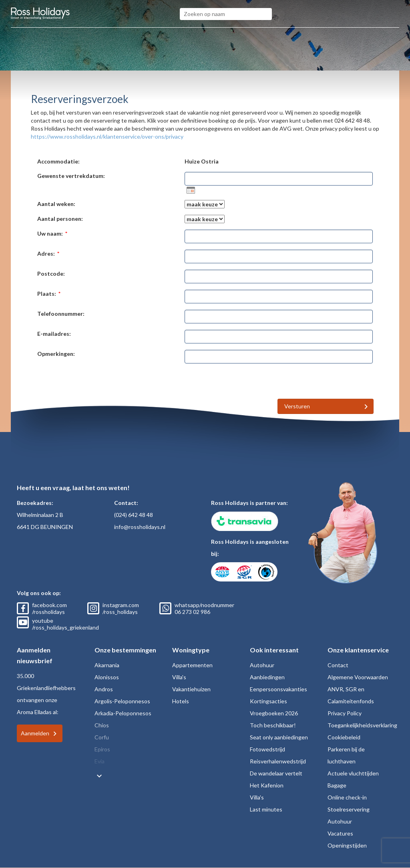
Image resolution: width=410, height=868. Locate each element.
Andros (104, 689)
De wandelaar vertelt (276, 773)
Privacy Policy (345, 713)
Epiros (102, 749)
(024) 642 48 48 (134, 515)
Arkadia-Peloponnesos (123, 713)
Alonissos (107, 677)
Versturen (297, 406)
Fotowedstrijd (267, 749)
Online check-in (347, 797)
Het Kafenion (267, 785)
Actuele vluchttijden (353, 773)
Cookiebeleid (344, 737)
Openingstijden (347, 845)
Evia (99, 761)
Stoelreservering (349, 809)
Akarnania (107, 665)
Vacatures (340, 833)
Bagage (337, 785)
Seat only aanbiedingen (279, 737)
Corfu (102, 737)
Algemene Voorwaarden (358, 677)
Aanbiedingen (267, 677)
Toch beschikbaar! (273, 725)
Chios (102, 725)
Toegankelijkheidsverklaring (362, 725)
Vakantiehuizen (191, 689)
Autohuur (262, 665)
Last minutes (266, 809)
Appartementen (192, 665)
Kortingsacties (268, 701)
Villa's (179, 677)
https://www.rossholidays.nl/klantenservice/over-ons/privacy (107, 136)
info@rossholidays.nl (140, 527)
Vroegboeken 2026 (274, 713)
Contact (338, 665)
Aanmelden (35, 733)
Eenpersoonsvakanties (278, 689)
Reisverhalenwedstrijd (278, 761)
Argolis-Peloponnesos (122, 701)
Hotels (181, 701)
